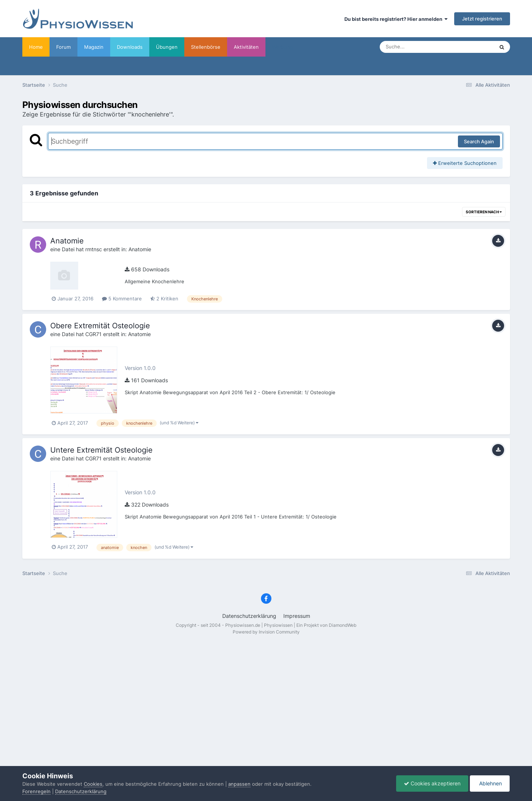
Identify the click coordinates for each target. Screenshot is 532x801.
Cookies (93, 784)
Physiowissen (278, 625)
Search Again (479, 141)
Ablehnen (490, 783)
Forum (63, 47)
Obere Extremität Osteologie (100, 326)
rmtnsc (94, 249)
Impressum (297, 616)
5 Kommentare (122, 299)
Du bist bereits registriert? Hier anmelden (396, 19)
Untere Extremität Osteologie (101, 450)
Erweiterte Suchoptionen (465, 163)
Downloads (130, 47)
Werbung (283, 47)
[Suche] (422, 47)
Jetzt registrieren (482, 19)
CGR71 (93, 334)
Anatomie (67, 241)
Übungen (167, 47)
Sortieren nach (484, 212)
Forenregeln (36, 791)
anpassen (239, 784)
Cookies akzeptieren (432, 783)
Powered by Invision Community (266, 632)
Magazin (94, 47)
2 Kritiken (164, 299)
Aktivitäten (246, 47)
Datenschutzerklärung (249, 616)
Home (36, 47)
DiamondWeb (343, 625)
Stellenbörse (206, 47)
